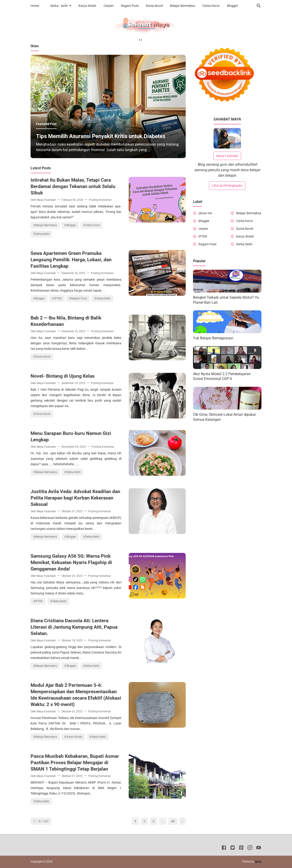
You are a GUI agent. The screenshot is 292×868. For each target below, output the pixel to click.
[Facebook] (224, 848)
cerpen (203, 229)
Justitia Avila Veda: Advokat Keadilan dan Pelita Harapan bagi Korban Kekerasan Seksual (75, 498)
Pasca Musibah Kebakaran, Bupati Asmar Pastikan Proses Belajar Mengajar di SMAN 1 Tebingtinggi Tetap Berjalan (75, 763)
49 (173, 821)
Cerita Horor (211, 6)
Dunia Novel (154, 6)
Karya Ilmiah (87, 6)
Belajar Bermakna (182, 6)
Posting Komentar (100, 200)
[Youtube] (259, 848)
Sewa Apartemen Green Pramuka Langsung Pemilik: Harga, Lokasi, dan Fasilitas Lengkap (71, 260)
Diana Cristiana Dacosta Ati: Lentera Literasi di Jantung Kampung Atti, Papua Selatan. (74, 627)
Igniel (258, 862)
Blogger (232, 6)
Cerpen (109, 6)
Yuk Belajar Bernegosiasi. (213, 338)
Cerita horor (93, 225)
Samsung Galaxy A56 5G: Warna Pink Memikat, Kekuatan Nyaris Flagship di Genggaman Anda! (71, 562)
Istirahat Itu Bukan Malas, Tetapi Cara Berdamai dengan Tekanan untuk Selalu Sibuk (73, 186)
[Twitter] (233, 848)
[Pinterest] (241, 848)
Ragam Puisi (130, 6)
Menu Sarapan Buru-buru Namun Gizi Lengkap (71, 437)
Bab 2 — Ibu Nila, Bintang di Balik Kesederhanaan (66, 321)
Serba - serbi (59, 6)
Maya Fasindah (227, 156)
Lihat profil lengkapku (227, 186)
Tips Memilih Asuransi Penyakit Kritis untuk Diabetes (101, 136)
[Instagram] (250, 848)
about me (205, 213)
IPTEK (58, 298)
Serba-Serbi (42, 234)
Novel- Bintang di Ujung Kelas (63, 376)
